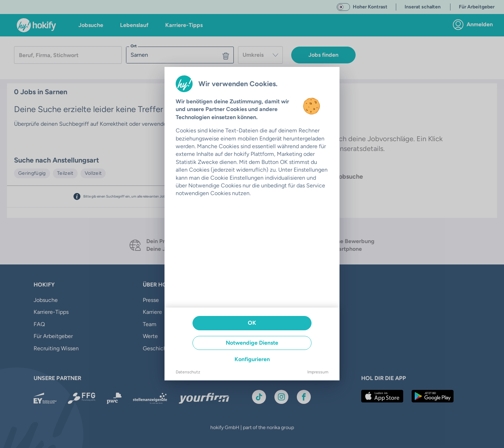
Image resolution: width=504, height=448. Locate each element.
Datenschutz (188, 372)
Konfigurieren (252, 359)
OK (252, 323)
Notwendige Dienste (252, 343)
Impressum (318, 372)
